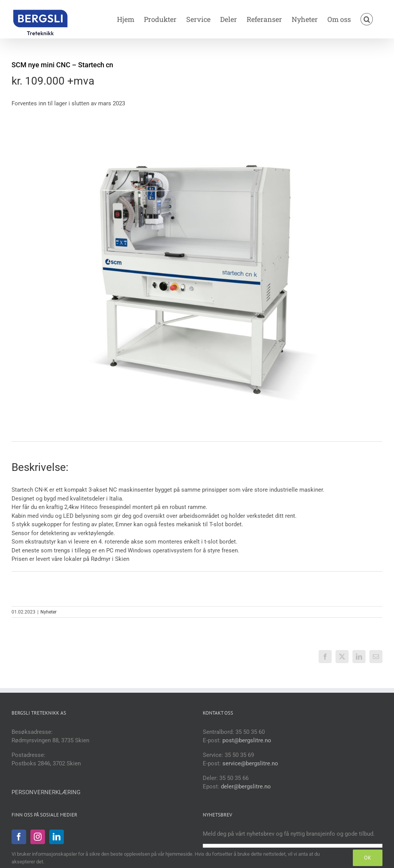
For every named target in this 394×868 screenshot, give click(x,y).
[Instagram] (38, 837)
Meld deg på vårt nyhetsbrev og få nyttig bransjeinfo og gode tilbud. (289, 834)
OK (368, 858)
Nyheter (48, 612)
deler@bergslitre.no (246, 787)
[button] (367, 19)
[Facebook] (19, 837)
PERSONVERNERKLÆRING (46, 792)
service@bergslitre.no (250, 763)
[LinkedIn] (57, 837)
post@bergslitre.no (247, 740)
